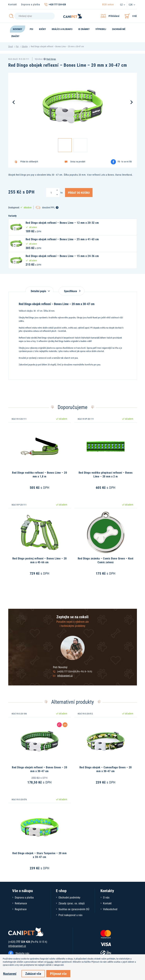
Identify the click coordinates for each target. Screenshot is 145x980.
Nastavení (10, 974)
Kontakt (13, 4)
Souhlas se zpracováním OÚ (74, 909)
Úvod (10, 46)
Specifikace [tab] (72, 291)
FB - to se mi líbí (125, 161)
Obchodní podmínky (69, 897)
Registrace (21, 909)
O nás (106, 897)
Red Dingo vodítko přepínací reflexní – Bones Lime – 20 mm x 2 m (106, 474)
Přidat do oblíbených (29, 161)
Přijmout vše (58, 974)
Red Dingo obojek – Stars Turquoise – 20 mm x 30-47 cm (39, 855)
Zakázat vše (33, 974)
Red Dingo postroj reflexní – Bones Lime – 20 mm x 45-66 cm (40, 560)
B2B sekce (108, 4)
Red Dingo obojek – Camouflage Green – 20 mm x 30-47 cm (106, 769)
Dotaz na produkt (78, 161)
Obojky (25, 46)
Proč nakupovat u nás (70, 915)
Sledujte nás (22, 953)
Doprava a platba (31, 4)
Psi (17, 46)
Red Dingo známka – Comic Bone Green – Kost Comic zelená (106, 560)
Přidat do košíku (79, 193)
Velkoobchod (110, 909)
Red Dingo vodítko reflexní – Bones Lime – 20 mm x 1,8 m (39, 474)
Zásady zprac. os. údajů (72, 903)
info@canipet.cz (65, 676)
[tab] (39, 289)
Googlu (50, 962)
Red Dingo (51, 59)
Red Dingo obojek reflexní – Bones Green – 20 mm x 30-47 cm (39, 769)
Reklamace (21, 903)
